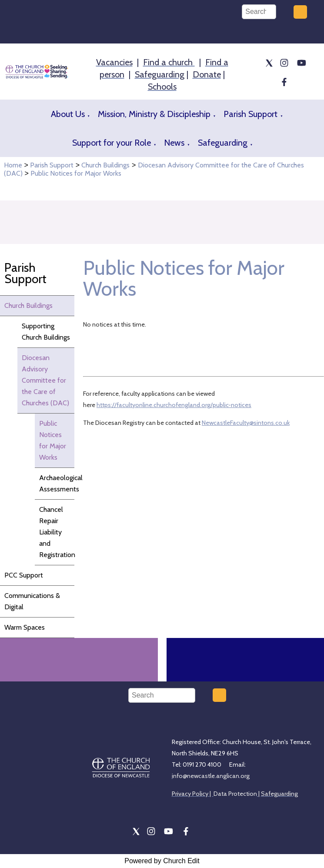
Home (13, 165)
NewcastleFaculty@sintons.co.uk (246, 423)
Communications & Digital (32, 601)
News (174, 143)
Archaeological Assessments (57, 483)
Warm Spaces (25, 627)
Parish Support (251, 114)
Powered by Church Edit (162, 861)
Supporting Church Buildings (46, 332)
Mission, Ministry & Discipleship (154, 114)
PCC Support (24, 575)
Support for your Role (112, 143)
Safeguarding (223, 143)
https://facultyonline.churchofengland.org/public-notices (174, 405)
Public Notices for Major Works (76, 173)
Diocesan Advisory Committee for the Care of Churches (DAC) (45, 380)
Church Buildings (105, 165)
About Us (68, 114)
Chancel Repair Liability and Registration (57, 532)
